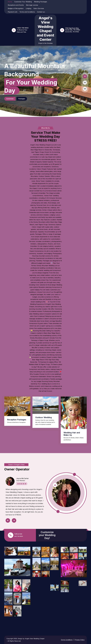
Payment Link (13, 12)
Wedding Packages (41, 2)
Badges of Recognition (16, 8)
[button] (85, 76)
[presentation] (7, 520)
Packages (31, 99)
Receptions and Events (16, 5)
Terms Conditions (67, 640)
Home (10, 2)
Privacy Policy (80, 640)
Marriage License (32, 5)
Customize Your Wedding (23, 2)
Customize (12, 99)
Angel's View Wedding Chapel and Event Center (45, 29)
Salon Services (39, 8)
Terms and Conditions (27, 12)
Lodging (28, 8)
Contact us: (41, 12)
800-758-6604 (19, 536)
